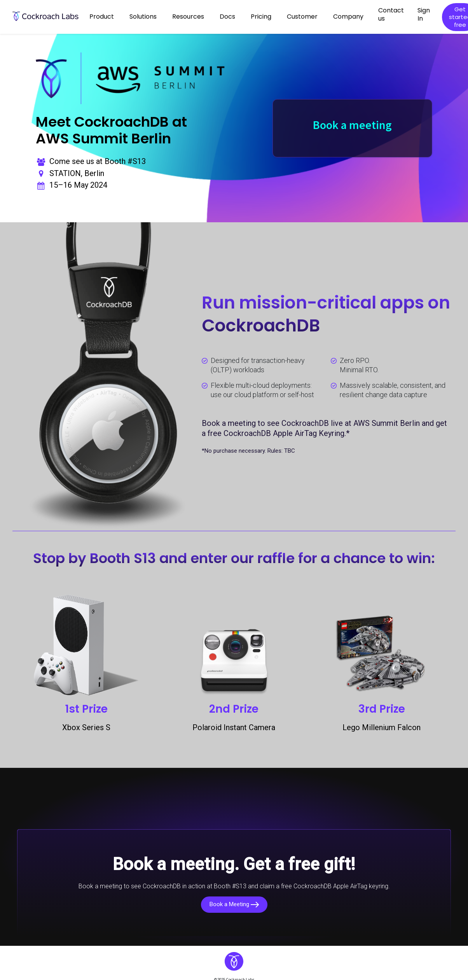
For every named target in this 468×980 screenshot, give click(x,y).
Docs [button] (227, 17)
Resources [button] (188, 17)
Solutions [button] (143, 17)
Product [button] (102, 17)
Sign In (424, 14)
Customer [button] (302, 17)
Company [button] (348, 17)
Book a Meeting (234, 904)
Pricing (261, 17)
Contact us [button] (391, 14)
